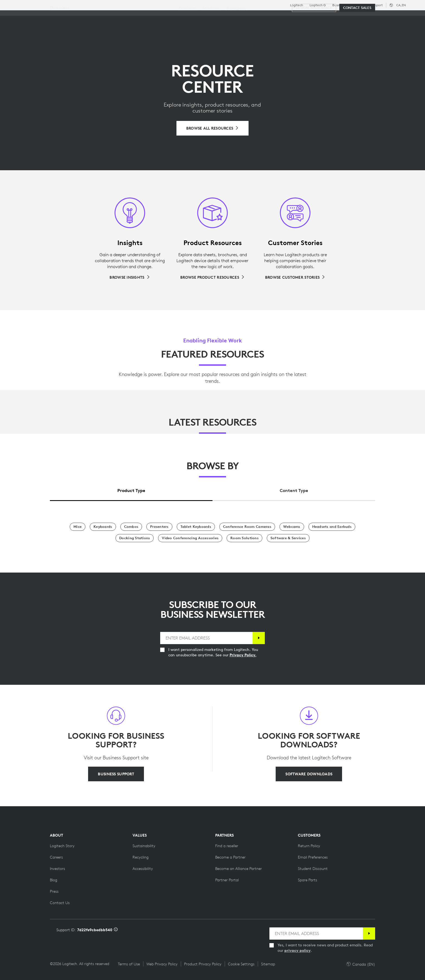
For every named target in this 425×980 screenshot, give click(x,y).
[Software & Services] (288, 538)
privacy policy (297, 950)
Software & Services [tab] (125, 17)
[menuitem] (187, 33)
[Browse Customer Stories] (295, 277)
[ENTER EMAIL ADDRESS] (207, 638)
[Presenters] (159, 527)
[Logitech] (46, 17)
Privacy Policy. (243, 655)
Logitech (297, 5)
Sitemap (268, 964)
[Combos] (131, 527)
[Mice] (78, 527)
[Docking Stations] (135, 538)
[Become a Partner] (230, 857)
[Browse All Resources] (213, 128)
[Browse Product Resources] (212, 277)
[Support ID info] (116, 930)
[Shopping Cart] (401, 18)
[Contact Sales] (357, 33)
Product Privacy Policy (203, 964)
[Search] (354, 18)
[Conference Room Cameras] (247, 527)
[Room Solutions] (244, 538)
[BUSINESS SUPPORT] (116, 774)
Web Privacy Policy (162, 964)
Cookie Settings (241, 964)
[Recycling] (141, 857)
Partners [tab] (203, 17)
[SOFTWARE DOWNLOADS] (309, 774)
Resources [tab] (170, 17)
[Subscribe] (259, 638)
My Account (384, 18)
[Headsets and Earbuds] (332, 527)
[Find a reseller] (227, 846)
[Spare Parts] (308, 880)
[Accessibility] (143, 869)
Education (359, 5)
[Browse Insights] (130, 277)
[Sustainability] (144, 846)
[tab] (131, 489)
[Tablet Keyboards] (196, 527)
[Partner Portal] (227, 880)
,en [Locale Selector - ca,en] (401, 5)
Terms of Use (129, 964)
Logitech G (318, 5)
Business (339, 5)
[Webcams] (292, 527)
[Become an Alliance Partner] (239, 869)
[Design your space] (314, 33)
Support (377, 5)
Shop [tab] (85, 17)
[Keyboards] (103, 527)
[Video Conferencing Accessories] (190, 538)
